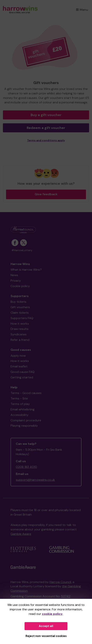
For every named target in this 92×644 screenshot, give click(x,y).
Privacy (16, 281)
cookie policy (52, 614)
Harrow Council (60, 582)
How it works (20, 324)
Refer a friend (20, 340)
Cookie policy (20, 286)
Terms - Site (19, 398)
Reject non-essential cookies (46, 636)
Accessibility (19, 415)
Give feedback (46, 194)
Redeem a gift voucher (46, 128)
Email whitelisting (23, 409)
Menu (82, 10)
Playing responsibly (24, 426)
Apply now (18, 356)
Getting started (22, 377)
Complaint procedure (26, 420)
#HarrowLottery (22, 250)
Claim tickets (20, 313)
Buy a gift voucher (46, 115)
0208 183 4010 (26, 467)
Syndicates (19, 334)
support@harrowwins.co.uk (35, 480)
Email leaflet (19, 366)
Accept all (46, 626)
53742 (66, 596)
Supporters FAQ (22, 318)
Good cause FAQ (23, 372)
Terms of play (20, 404)
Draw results (19, 329)
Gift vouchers (20, 307)
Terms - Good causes (26, 393)
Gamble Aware (21, 534)
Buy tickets (18, 302)
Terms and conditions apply (46, 140)
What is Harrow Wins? (26, 270)
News (14, 275)
